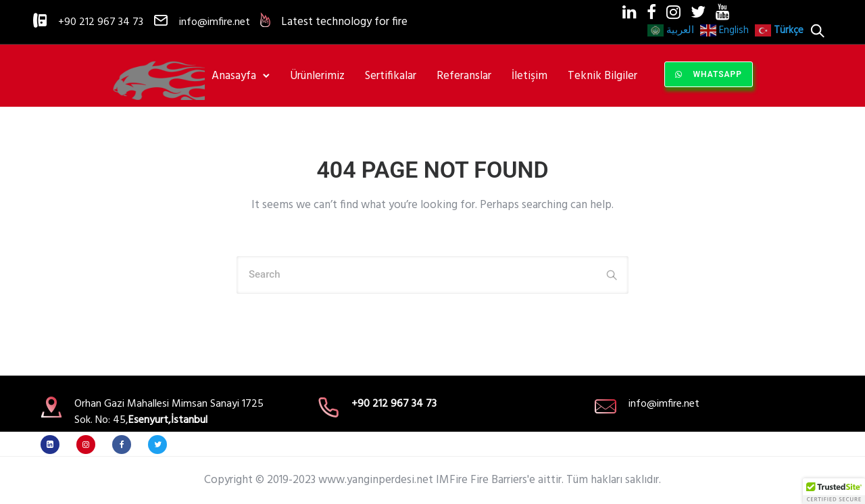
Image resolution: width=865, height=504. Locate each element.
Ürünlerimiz (317, 76)
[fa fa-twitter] (698, 11)
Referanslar (464, 76)
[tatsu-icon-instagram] (673, 12)
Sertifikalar (391, 76)
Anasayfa (234, 76)
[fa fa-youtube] (723, 11)
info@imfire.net (215, 22)
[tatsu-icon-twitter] (161, 445)
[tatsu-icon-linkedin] (629, 12)
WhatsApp (709, 74)
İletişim (529, 76)
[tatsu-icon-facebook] (651, 12)
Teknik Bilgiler (602, 76)
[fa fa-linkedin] (53, 445)
